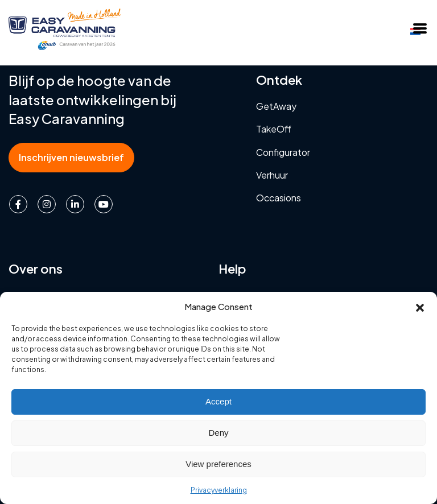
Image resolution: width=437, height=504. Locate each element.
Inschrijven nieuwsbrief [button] (71, 157)
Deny (218, 433)
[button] (420, 306)
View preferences (218, 464)
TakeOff (274, 129)
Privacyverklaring (219, 490)
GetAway (276, 106)
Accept (218, 401)
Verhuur (272, 175)
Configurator (283, 152)
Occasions (279, 198)
